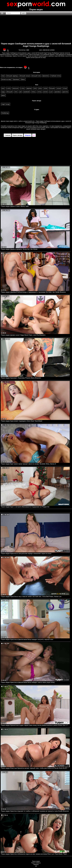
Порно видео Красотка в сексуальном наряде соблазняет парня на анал (26, 554)
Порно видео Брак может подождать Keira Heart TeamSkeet (22, 421)
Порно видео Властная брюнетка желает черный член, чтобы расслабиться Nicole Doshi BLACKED (35, 768)
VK (36, 866)
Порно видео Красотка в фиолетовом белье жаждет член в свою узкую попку (28, 682)
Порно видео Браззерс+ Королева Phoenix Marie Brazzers (21, 378)
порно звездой (41, 129)
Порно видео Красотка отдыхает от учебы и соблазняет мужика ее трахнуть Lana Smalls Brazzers (35, 811)
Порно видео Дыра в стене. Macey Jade (15, 206)
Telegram (36, 865)
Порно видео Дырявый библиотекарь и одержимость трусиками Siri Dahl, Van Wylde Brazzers (33, 292)
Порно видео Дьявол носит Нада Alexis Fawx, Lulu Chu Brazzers (23, 335)
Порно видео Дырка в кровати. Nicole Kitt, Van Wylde (19, 249)
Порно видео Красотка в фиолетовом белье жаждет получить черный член (27, 639)
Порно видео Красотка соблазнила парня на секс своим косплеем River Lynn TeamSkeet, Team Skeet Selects (35, 854)
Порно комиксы (36, 863)
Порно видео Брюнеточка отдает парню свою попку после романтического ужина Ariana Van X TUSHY (35, 725)
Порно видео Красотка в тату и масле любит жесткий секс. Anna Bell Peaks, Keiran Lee (31, 597)
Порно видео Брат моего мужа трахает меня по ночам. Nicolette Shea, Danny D (28, 464)
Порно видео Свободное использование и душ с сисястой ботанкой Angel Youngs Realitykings (36, 45)
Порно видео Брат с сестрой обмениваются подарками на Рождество (25, 507)
